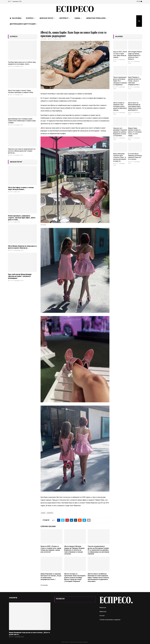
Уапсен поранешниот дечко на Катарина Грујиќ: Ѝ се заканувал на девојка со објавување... (120, 81)
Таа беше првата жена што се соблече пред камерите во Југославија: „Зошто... (22, 63)
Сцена (77, 18)
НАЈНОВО (119, 37)
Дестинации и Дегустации (23, 24)
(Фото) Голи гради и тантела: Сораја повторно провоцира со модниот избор (21, 91)
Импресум (103, 608)
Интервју (64, 18)
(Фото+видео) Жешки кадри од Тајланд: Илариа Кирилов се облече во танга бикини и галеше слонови (74, 550)
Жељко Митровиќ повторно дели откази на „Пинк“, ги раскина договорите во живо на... (120, 157)
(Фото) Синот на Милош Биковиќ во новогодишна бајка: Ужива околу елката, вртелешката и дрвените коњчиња (98, 577)
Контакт (102, 616)
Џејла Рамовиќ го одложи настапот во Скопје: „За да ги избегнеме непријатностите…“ (51, 577)
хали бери (50, 513)
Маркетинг (103, 612)
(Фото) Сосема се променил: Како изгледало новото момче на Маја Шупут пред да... (120, 106)
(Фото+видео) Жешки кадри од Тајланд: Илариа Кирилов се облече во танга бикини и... (135, 55)
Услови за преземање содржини (110, 620)
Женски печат (46, 18)
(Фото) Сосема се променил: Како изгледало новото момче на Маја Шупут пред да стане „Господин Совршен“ (75, 577)
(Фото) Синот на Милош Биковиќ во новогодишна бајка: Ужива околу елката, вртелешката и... (135, 106)
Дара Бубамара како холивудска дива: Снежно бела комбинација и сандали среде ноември (22, 121)
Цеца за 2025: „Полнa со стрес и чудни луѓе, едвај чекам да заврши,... (120, 54)
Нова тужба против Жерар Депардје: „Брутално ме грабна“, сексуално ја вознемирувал (20, 276)
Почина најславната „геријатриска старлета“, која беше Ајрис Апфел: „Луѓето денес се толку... (22, 218)
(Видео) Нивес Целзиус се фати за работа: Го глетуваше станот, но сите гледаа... (135, 132)
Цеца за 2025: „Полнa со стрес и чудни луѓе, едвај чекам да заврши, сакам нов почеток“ (51, 549)
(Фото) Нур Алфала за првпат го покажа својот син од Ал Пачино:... (21, 188)
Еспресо (30, 18)
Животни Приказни (96, 18)
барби (43, 513)
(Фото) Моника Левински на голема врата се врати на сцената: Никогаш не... (22, 247)
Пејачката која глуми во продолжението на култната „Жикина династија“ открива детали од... (22, 151)
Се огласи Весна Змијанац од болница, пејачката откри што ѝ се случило (135, 156)
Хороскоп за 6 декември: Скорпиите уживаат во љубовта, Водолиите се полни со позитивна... (120, 132)
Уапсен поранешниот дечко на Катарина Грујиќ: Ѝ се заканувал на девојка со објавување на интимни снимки (98, 550)
